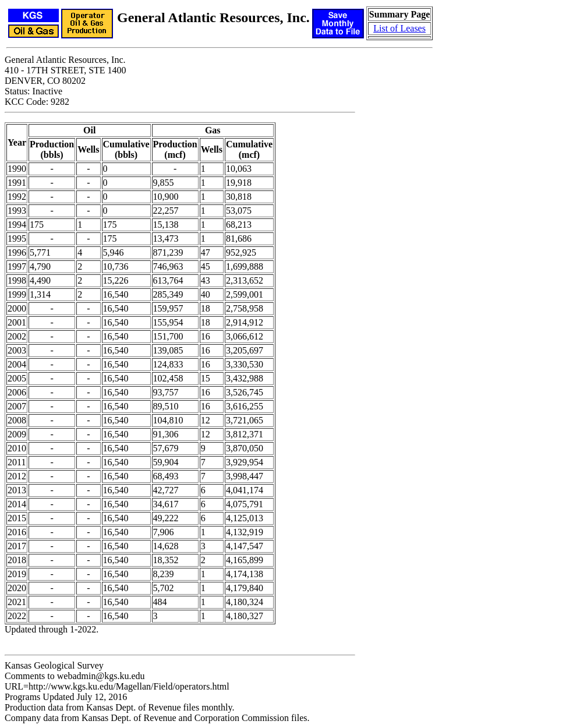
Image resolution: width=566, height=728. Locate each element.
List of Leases (399, 28)
